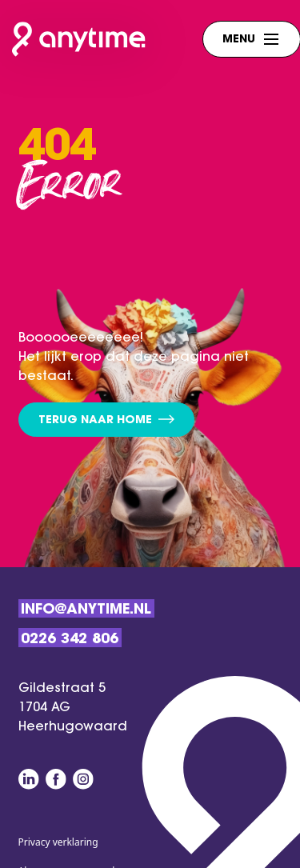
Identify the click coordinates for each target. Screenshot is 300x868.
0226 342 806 (70, 640)
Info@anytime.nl (86, 610)
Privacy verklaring (58, 842)
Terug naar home (106, 420)
